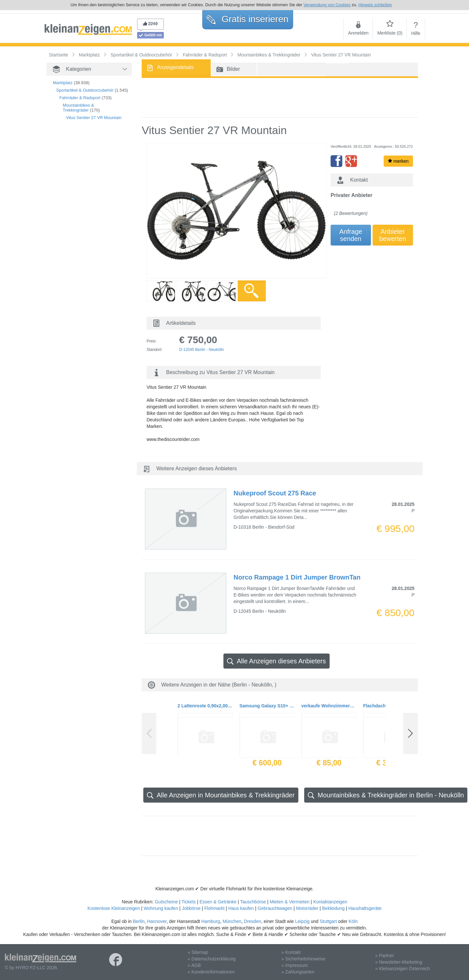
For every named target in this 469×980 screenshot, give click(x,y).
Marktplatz (63, 83)
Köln (353, 921)
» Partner (385, 956)
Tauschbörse (253, 902)
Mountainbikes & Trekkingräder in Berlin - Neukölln (386, 795)
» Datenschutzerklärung (212, 959)
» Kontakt (291, 952)
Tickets (189, 902)
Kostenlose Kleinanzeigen (114, 908)
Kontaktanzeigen (330, 902)
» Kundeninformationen (211, 972)
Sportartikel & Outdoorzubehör (85, 90)
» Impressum (295, 965)
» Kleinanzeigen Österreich (403, 969)
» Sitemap (198, 952)
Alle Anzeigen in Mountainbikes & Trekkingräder (221, 795)
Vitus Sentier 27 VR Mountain (94, 118)
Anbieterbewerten (393, 235)
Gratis (247, 19)
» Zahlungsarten (298, 972)
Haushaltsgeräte (365, 908)
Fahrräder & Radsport (80, 98)
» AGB (194, 965)
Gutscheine (166, 902)
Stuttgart (328, 921)
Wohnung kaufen (161, 908)
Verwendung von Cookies (327, 5)
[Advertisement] (79, 237)
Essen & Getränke (218, 902)
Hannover (157, 921)
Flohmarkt (214, 908)
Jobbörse (191, 908)
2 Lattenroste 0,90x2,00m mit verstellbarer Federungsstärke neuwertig (205, 706)
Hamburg (211, 921)
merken (398, 161)
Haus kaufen (241, 908)
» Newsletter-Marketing (399, 962)
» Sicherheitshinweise (303, 959)
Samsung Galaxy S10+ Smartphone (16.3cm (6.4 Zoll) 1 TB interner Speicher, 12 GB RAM (267, 706)
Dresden (253, 921)
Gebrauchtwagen (275, 908)
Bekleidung (333, 908)
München (232, 921)
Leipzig (302, 921)
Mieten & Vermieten (290, 902)
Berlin (139, 921)
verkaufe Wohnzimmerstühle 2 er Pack (329, 706)
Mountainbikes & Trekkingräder (78, 108)
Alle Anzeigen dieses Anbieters (277, 661)
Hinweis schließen (375, 5)
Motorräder (307, 908)
